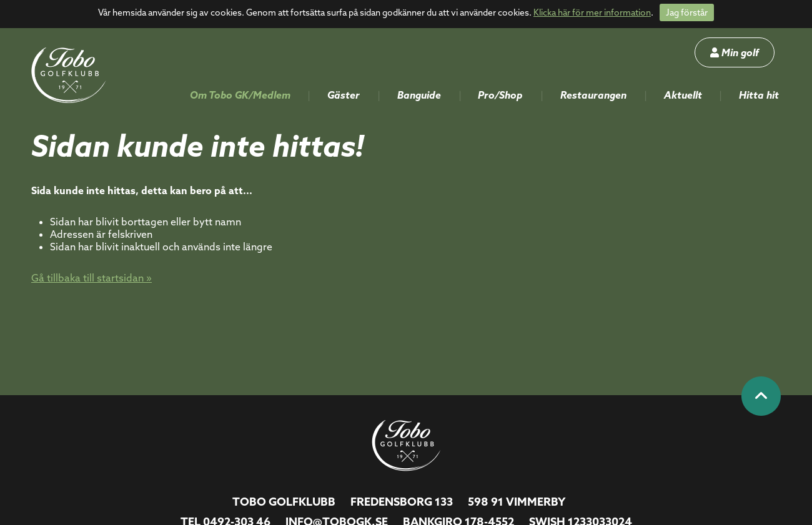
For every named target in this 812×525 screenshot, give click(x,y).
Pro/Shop (500, 95)
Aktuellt (683, 95)
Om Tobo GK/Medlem (240, 95)
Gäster (344, 95)
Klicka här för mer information (592, 12)
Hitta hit (759, 95)
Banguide (419, 95)
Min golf (735, 52)
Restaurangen (593, 95)
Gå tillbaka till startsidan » (92, 278)
